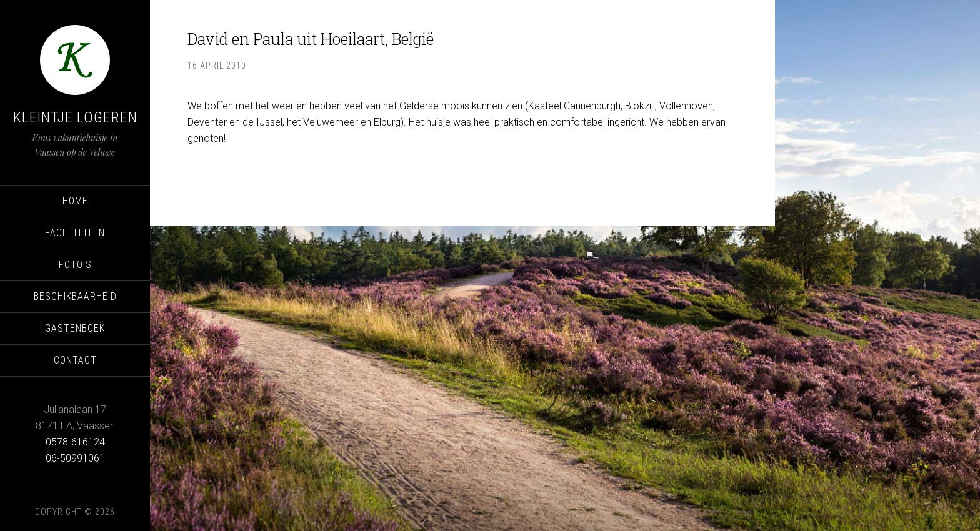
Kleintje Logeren (75, 117)
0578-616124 (75, 442)
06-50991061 (75, 458)
